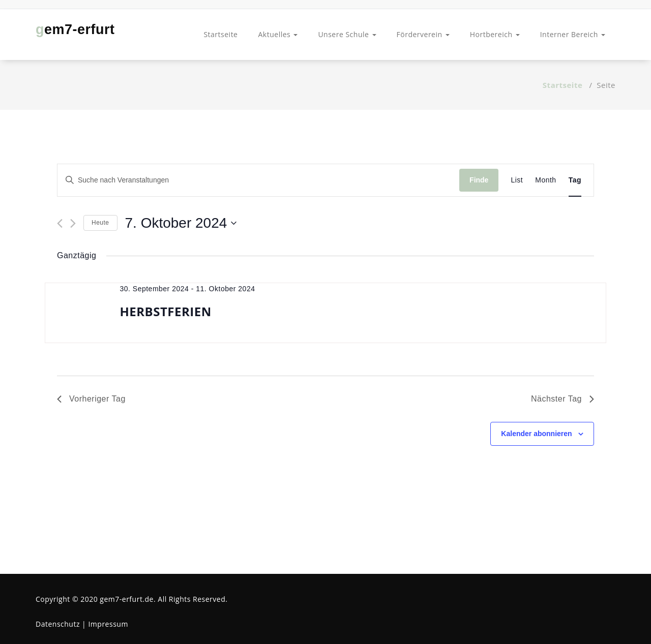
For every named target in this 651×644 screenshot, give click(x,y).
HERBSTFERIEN (165, 311)
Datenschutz (58, 624)
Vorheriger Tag (91, 399)
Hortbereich (495, 34)
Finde (479, 180)
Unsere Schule (347, 34)
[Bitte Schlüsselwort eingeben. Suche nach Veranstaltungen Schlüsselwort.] (258, 180)
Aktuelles (278, 34)
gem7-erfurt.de (127, 599)
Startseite (220, 34)
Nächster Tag (563, 399)
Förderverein (423, 34)
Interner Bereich (573, 34)
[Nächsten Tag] (73, 223)
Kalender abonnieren (536, 434)
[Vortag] (60, 223)
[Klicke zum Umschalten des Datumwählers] (181, 223)
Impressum (108, 624)
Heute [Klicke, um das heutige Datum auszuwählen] (100, 223)
